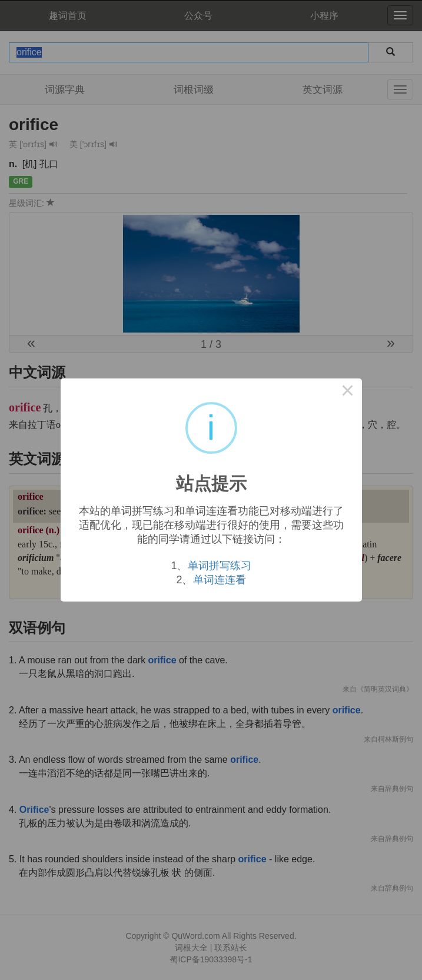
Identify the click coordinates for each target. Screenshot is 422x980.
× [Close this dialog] (348, 393)
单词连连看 (220, 580)
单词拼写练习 (220, 566)
